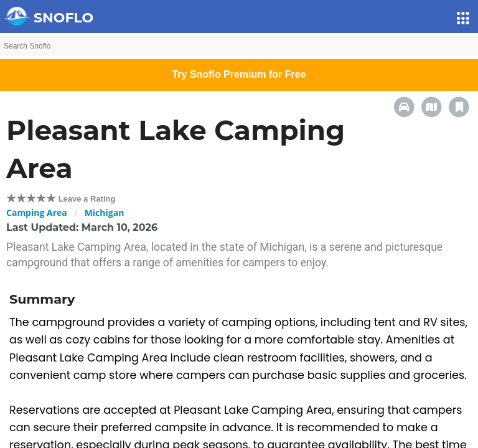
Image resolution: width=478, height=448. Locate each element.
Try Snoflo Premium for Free (239, 74)
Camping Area (37, 212)
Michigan (105, 212)
